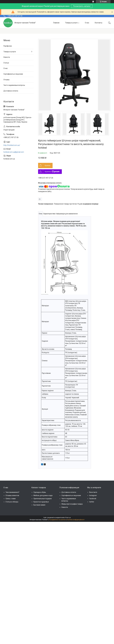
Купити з (52, 172)
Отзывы (6, 80)
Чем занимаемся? (12, 492)
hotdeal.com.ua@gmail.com (14, 152)
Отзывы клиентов (12, 495)
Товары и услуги (71, 23)
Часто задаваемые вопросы (14, 85)
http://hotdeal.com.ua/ (12, 145)
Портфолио (8, 46)
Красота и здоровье (41, 502)
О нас (87, 23)
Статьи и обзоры (12, 502)
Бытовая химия (39, 505)
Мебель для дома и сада (43, 495)
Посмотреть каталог (82, 6)
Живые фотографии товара (72, 504)
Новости (7, 57)
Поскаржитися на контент (57, 520)
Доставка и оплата (11, 91)
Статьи (6, 63)
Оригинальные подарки (43, 499)
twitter (92, 502)
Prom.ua (68, 518)
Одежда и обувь (40, 492)
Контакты (99, 23)
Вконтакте (93, 492)
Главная (56, 23)
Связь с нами (11, 499)
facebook (93, 499)
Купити (48, 165)
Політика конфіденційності (76, 520)
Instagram (93, 495)
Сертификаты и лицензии (13, 74)
